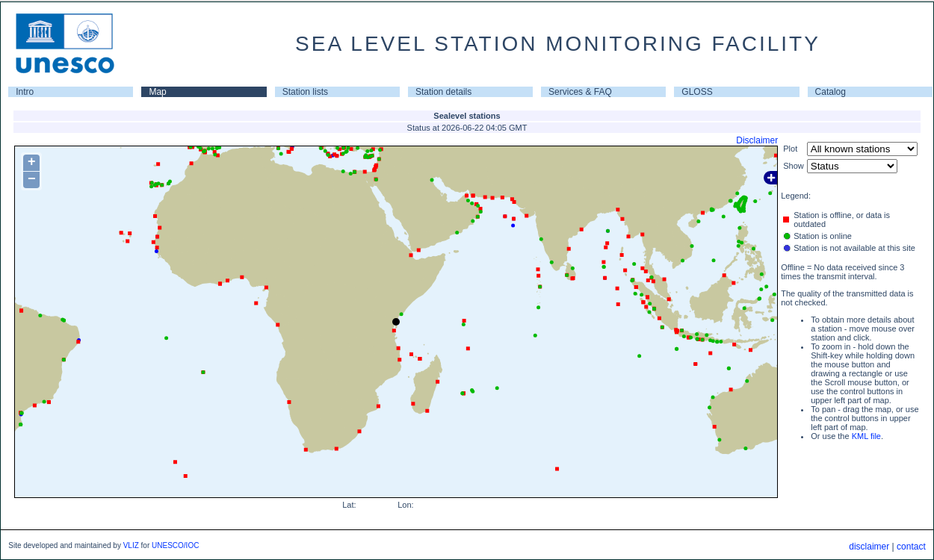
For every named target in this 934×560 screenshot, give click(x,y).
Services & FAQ (580, 92)
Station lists (305, 92)
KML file (866, 436)
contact (911, 547)
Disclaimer (757, 140)
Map (157, 92)
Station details (443, 92)
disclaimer (869, 547)
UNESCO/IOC (175, 545)
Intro (25, 92)
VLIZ (131, 545)
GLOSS (697, 92)
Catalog (831, 92)
